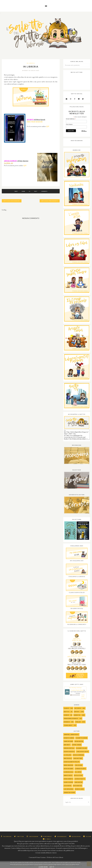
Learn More (43, 867)
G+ (30, 191)
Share (23, 191)
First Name (69, 124)
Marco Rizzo (68, 775)
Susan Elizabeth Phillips (72, 762)
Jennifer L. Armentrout (71, 734)
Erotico (67, 712)
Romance (67, 722)
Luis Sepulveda (69, 789)
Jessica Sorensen (78, 755)
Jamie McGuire (68, 741)
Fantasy (77, 712)
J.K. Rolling (68, 755)
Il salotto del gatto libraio (77, 690)
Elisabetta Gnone (81, 738)
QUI (48, 126)
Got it (52, 867)
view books (83, 698)
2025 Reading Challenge (75, 688)
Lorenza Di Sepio (80, 769)
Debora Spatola (69, 748)
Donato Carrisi (69, 738)
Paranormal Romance (71, 718)
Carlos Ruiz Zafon (83, 752)
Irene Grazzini (69, 765)
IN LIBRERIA (31, 63)
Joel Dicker (79, 765)
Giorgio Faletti (80, 779)
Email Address (71, 119)
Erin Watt (67, 745)
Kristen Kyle (68, 758)
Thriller (78, 722)
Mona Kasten (79, 741)
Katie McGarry (69, 769)
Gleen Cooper (68, 782)
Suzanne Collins (81, 748)
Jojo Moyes (68, 786)
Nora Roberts (68, 779)
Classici (67, 708)
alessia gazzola (69, 752)
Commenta (44, 191)
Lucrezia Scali (69, 772)
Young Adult (68, 725)
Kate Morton (77, 786)
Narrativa (77, 715)
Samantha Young (69, 792)
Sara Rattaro (78, 758)
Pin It (36, 191)
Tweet (16, 191)
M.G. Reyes (78, 772)
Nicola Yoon (78, 775)
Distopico (78, 708)
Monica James (79, 789)
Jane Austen (78, 782)
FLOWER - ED (9, 163)
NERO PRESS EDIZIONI (35, 122)
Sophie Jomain (77, 745)
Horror (66, 715)
